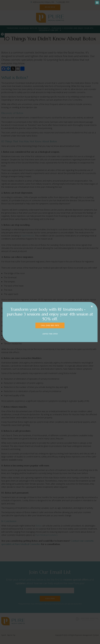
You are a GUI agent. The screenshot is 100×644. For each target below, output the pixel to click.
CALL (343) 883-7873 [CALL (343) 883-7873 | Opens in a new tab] (50, 325)
